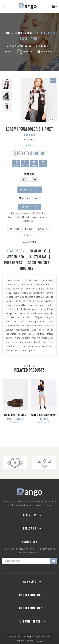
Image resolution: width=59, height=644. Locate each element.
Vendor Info (15, 257)
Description (16, 251)
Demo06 (41, 213)
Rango (29, 636)
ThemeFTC (27, 217)
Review (31, 140)
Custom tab (38, 257)
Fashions (17, 217)
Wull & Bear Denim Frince (44, 415)
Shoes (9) (28, 52)
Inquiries (27, 269)
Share (29, 229)
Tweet (14, 229)
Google (43, 229)
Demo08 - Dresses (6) (19, 46)
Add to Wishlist (30, 198)
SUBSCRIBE (53, 561)
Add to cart (31, 190)
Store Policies (39, 263)
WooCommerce (40, 217)
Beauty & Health (25, 33)
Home (7, 33)
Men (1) (9, 51)
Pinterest (29, 235)
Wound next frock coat (15, 415)
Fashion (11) (42, 46)
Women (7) (47, 51)
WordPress (28, 221)
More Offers (13, 263)
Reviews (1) (38, 251)
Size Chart (29, 242)
